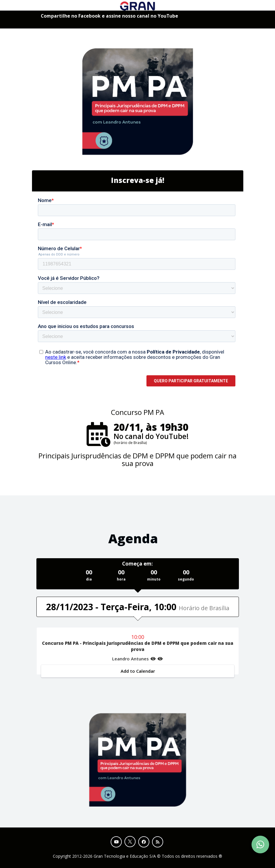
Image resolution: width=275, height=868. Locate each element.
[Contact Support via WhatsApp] (260, 845)
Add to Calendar (137, 671)
